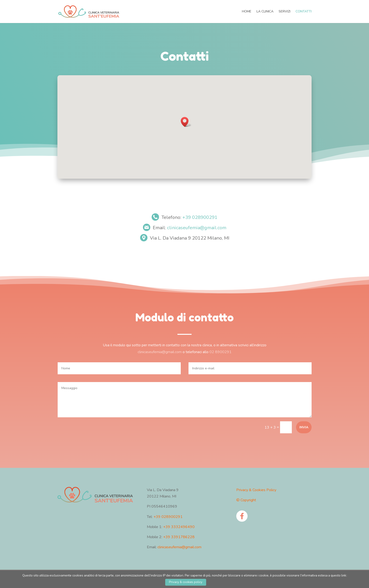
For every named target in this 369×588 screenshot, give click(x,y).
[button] (186, 122)
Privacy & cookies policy (186, 582)
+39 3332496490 (179, 527)
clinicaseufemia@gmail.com (197, 228)
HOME (247, 12)
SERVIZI (285, 12)
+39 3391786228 (179, 537)
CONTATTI (304, 12)
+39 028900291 (200, 217)
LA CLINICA (265, 12)
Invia (304, 427)
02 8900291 (219, 352)
